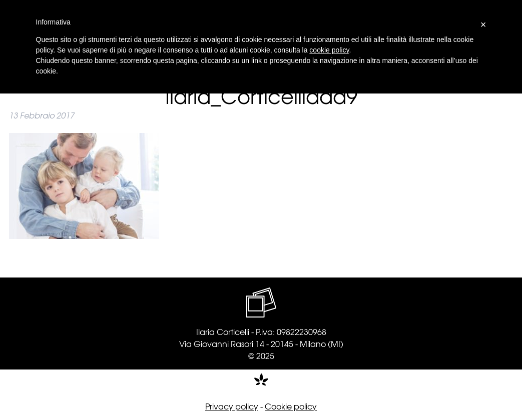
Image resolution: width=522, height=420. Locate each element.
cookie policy (329, 50)
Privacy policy (232, 406)
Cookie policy (291, 406)
